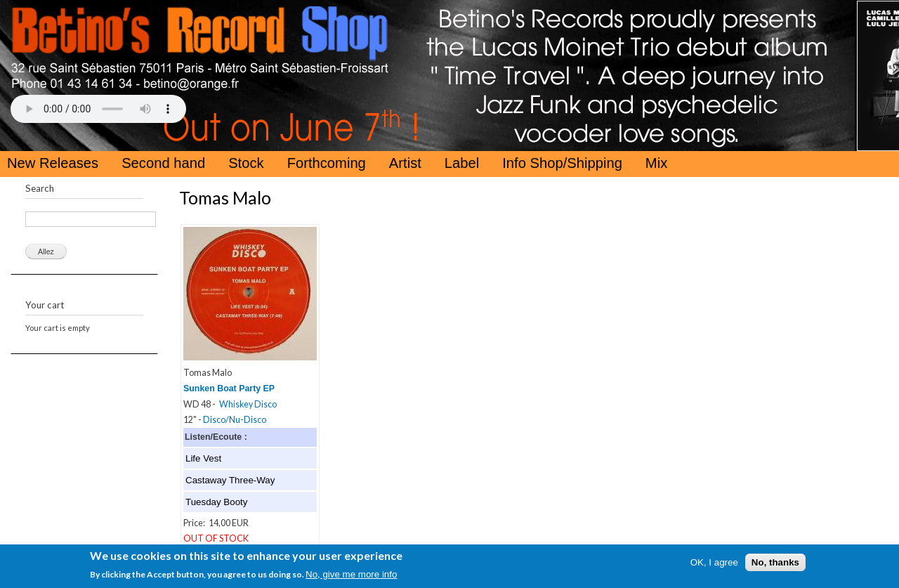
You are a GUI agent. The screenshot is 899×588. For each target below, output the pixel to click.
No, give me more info (351, 576)
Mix (656, 163)
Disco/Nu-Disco (235, 420)
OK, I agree (714, 564)
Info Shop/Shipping (562, 163)
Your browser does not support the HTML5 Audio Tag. (98, 109)
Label (462, 163)
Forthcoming (327, 163)
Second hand (163, 163)
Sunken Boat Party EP (229, 388)
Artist (405, 163)
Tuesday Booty (216, 502)
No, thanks (775, 564)
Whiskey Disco (248, 404)
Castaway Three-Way (230, 480)
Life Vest (203, 458)
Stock (246, 163)
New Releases (53, 163)
